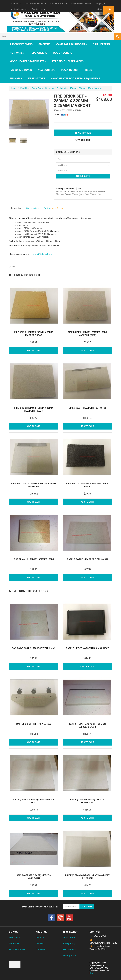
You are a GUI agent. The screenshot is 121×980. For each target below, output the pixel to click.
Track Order (14, 943)
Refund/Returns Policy (42, 254)
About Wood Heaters (36, 4)
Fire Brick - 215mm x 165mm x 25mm (34, 559)
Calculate (83, 176)
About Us (40, 937)
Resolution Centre (17, 949)
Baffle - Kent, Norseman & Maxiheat (87, 648)
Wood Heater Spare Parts (28, 61)
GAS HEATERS (101, 44)
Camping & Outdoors (72, 44)
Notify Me (83, 133)
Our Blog (40, 943)
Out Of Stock (87, 667)
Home (14, 88)
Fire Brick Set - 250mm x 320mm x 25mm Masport (79, 88)
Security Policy (69, 955)
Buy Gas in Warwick (81, 4)
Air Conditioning (21, 44)
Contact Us (16, 4)
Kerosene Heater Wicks (68, 61)
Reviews (53, 208)
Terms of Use (69, 937)
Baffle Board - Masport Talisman (87, 559)
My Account (14, 937)
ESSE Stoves (37, 78)
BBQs (90, 70)
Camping (100, 4)
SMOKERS (44, 44)
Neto (91, 973)
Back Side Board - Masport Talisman (34, 648)
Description (16, 208)
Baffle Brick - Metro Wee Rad (34, 724)
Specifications (33, 208)
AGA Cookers (46, 70)
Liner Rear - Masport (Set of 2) (87, 408)
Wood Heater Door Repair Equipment (76, 78)
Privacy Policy (69, 943)
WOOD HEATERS (63, 53)
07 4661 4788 (98, 936)
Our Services (38, 9)
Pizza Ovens (70, 70)
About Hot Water (59, 4)
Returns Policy (69, 949)
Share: (62, 115)
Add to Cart (34, 351)
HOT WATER (18, 53)
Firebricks (50, 88)
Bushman (16, 78)
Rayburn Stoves (21, 70)
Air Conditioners (19, 9)
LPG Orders (39, 53)
